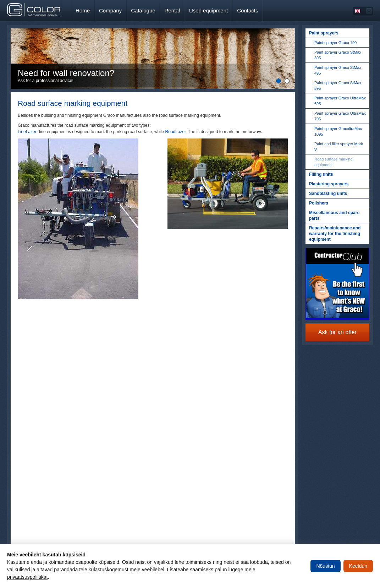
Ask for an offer (337, 332)
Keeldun (358, 566)
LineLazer (27, 132)
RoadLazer (176, 132)
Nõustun (325, 566)
